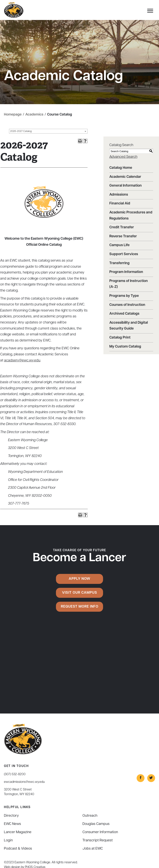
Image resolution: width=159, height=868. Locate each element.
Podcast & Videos (18, 849)
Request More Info (80, 607)
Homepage (13, 115)
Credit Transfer (122, 227)
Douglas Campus (96, 824)
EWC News (12, 824)
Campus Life (119, 245)
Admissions (119, 195)
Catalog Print (120, 338)
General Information (126, 186)
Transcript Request (98, 840)
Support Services (124, 254)
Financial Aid (120, 204)
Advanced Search (123, 157)
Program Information (126, 272)
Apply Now (79, 579)
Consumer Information (100, 832)
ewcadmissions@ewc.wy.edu (24, 782)
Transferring (119, 263)
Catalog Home (121, 168)
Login (8, 840)
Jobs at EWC (93, 849)
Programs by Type (124, 296)
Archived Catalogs (124, 314)
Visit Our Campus (80, 593)
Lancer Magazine (18, 832)
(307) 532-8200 (15, 774)
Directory (11, 816)
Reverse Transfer (123, 236)
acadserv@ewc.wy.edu (22, 361)
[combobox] (48, 131)
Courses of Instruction (127, 305)
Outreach (90, 816)
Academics (34, 115)
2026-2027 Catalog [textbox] (21, 131)
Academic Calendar (125, 177)
